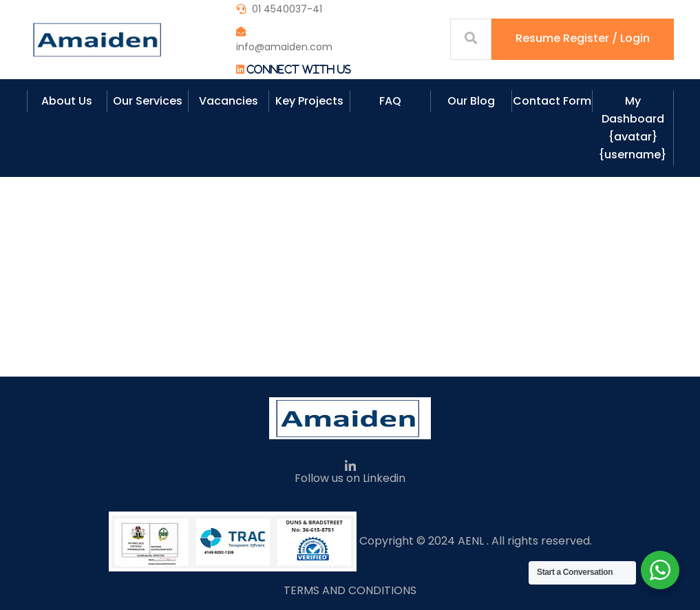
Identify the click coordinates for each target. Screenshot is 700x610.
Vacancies (229, 101)
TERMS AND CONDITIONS (350, 590)
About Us (67, 101)
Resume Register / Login (583, 38)
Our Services (148, 101)
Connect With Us (299, 70)
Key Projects (309, 101)
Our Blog (471, 101)
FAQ (390, 101)
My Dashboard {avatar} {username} (633, 128)
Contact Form (552, 101)
